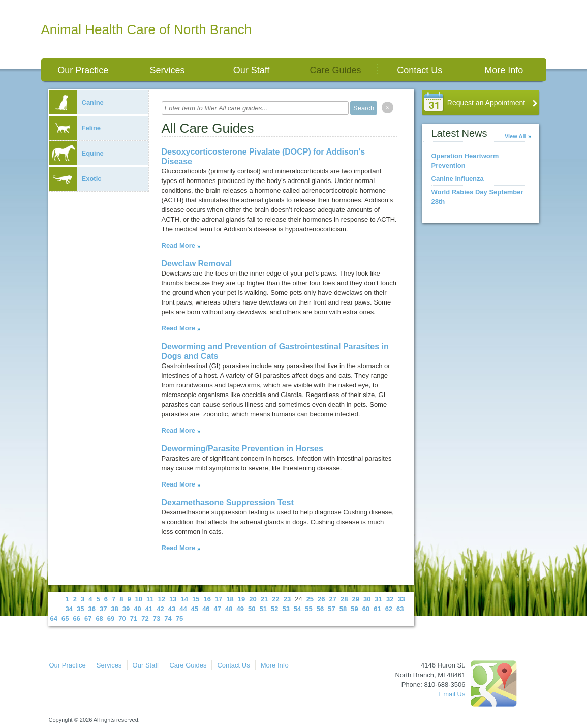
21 (264, 599)
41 (149, 609)
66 (76, 618)
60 (366, 609)
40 (137, 609)
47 (218, 609)
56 (320, 609)
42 (160, 609)
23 (287, 599)
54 (297, 609)
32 (390, 599)
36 (91, 609)
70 (122, 618)
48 (229, 609)
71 (134, 618)
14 (184, 599)
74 (168, 618)
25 (310, 599)
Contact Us (420, 70)
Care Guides (336, 70)
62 (389, 609)
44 (183, 609)
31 (378, 599)
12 (162, 599)
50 (252, 609)
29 (356, 599)
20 (253, 599)
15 (196, 599)
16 (207, 599)
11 (150, 599)
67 (88, 618)
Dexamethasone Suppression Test (228, 503)
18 (230, 599)
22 (275, 599)
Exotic (75, 179)
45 (195, 609)
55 (308, 609)
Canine (76, 102)
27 (333, 599)
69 (111, 618)
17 (219, 599)
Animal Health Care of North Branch (147, 29)
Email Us (452, 694)
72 (145, 618)
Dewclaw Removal (197, 264)
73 (157, 618)
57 (331, 609)
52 (274, 609)
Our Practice (83, 70)
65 (65, 618)
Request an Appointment (486, 103)
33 (401, 599)
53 (286, 609)
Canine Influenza (458, 179)
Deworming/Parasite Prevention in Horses (242, 449)
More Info (504, 70)
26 (321, 599)
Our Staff (252, 70)
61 (377, 609)
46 (206, 609)
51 (263, 609)
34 (69, 609)
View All (515, 136)
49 (240, 609)
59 (354, 609)
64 (54, 618)
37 (103, 609)
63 (400, 609)
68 (99, 618)
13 (173, 599)
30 (367, 599)
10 (139, 599)
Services (167, 70)
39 (126, 609)
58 (343, 609)
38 (114, 609)
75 (179, 618)
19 (241, 599)
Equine (76, 153)
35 (80, 609)
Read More (178, 245)
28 (344, 599)
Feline (75, 128)
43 (172, 609)
